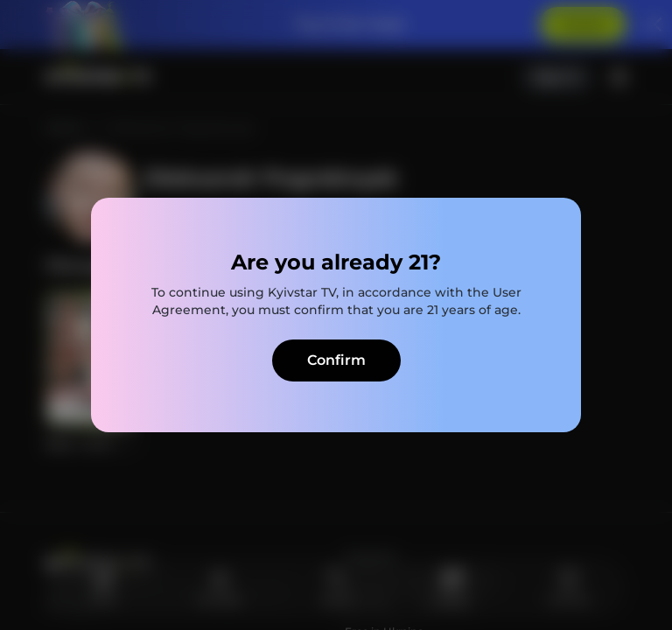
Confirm (336, 360)
